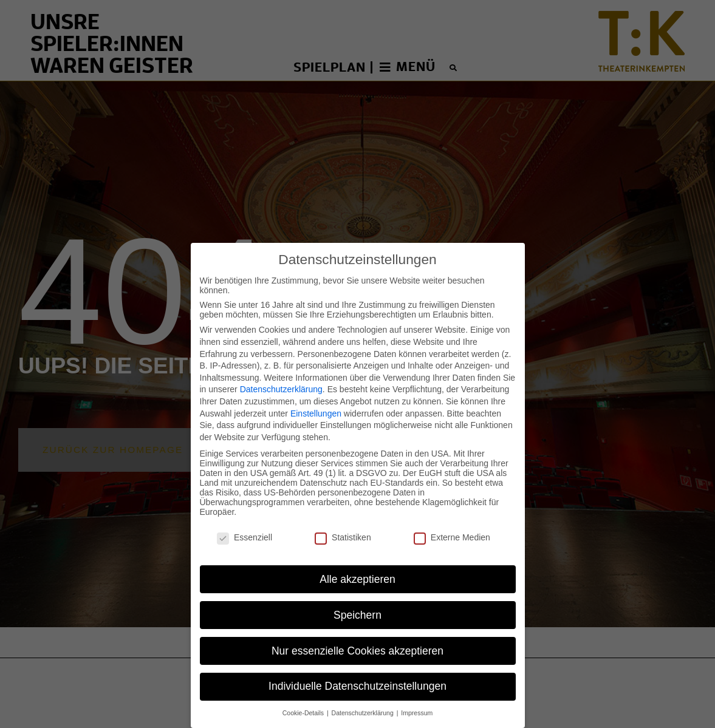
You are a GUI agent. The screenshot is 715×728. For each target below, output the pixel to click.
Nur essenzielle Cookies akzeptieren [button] (357, 631)
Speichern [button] (357, 596)
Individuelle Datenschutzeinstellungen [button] (357, 667)
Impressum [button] (417, 694)
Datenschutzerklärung (281, 370)
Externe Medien (452, 518)
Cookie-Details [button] (304, 694)
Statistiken (343, 518)
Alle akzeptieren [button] (357, 560)
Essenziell (245, 518)
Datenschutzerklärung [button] (364, 694)
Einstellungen (316, 394)
